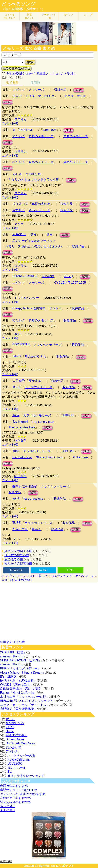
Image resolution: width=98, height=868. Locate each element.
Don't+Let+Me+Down (20, 743)
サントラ (55, 308)
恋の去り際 (13, 747)
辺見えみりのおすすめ (15, 802)
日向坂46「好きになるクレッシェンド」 (28, 701)
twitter (43, 570)
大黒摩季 (19, 381)
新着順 (35, 83)
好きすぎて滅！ (16, 735)
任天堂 (17, 96)
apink (16, 498)
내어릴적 (20, 440)
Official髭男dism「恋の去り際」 (22, 689)
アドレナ (12, 751)
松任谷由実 (20, 204)
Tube (16, 415)
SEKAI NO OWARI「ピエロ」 (21, 660)
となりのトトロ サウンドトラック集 (34, 180)
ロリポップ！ (65, 866)
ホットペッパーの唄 (21, 755)
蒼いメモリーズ (39, 210)
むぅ (17, 539)
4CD (17, 334)
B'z (9, 772)
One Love (26, 130)
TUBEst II (68, 415)
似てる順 (12, 83)
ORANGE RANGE (25, 276)
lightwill (45, 866)
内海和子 (19, 210)
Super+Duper (15, 739)
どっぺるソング (18, 4)
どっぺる (10, 16)
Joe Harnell (20, 422)
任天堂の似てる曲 (17, 555)
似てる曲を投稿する (16, 68)
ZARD (17, 356)
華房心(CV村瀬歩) (25, 487)
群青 (33, 234)
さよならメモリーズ (48, 345)
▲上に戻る (8, 810)
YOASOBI (19, 234)
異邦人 (36, 529)
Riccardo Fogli (22, 457)
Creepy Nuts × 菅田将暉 (29, 308)
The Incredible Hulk (22, 427)
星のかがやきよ (36, 356)
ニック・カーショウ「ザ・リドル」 (25, 705)
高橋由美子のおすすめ (15, 798)
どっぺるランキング (59, 576)
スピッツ (19, 90)
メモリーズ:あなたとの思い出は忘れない (34, 246)
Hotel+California (18, 759)
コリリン (20, 151)
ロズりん (20, 119)
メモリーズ (36, 90)
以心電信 (48, 276)
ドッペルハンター (27, 298)
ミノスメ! (88, 15)
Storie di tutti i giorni (50, 457)
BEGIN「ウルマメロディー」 (20, 668)
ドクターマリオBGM (40, 96)
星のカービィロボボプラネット (34, 241)
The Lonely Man (43, 422)
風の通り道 (33, 174)
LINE (71, 570)
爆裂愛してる (15, 723)
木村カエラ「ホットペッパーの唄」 (25, 697)
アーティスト (49, 16)
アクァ (19, 224)
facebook (16, 570)
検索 (30, 62)
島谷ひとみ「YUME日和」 (18, 681)
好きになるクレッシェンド (26, 776)
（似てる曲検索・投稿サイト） (23, 9)
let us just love (33, 499)
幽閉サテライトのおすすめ (19, 790)
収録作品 (60, 90)
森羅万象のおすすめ (14, 786)
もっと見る (8, 806)
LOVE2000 (15, 764)
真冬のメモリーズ (41, 136)
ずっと (10, 719)
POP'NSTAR (21, 344)
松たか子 (19, 136)
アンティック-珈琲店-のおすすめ (23, 794)
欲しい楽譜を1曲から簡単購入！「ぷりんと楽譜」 (42, 74)
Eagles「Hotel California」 (18, 693)
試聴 (79, 90)
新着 (29, 16)
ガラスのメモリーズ (38, 387)
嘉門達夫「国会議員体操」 (19, 709)
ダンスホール (17, 768)
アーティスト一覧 (29, 576)
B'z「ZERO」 (9, 677)
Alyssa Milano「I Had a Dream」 (23, 672)
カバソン (68, 15)
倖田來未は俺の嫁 (12, 642)
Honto (10, 731)
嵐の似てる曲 (14, 559)
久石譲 (17, 174)
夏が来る (35, 381)
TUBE (17, 387)
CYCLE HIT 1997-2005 (70, 283)
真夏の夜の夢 (41, 204)
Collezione (81, 457)
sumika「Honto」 (12, 656)
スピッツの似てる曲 (18, 551)
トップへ (8, 576)
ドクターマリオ (75, 96)
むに (17, 405)
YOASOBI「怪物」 (13, 652)
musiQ (68, 276)
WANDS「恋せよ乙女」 (17, 685)
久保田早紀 (20, 529)
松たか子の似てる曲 (18, 563)
